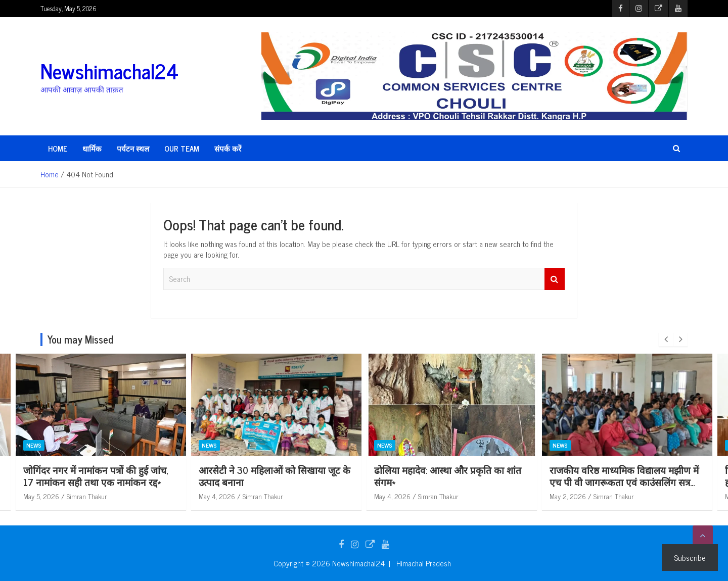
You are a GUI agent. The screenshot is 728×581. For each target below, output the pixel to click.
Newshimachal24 (109, 71)
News (34, 446)
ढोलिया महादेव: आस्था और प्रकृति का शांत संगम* (623, 476)
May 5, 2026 (41, 496)
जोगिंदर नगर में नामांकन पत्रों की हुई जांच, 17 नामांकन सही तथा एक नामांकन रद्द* (271, 476)
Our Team (182, 148)
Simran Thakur (87, 496)
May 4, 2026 (392, 496)
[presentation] (666, 340)
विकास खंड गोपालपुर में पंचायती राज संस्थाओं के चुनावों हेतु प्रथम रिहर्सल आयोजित (88, 482)
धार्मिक (92, 148)
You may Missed (80, 339)
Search (555, 279)
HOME (58, 148)
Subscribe (690, 557)
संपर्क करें (228, 148)
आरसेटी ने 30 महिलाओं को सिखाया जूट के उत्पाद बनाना (450, 476)
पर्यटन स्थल (133, 148)
